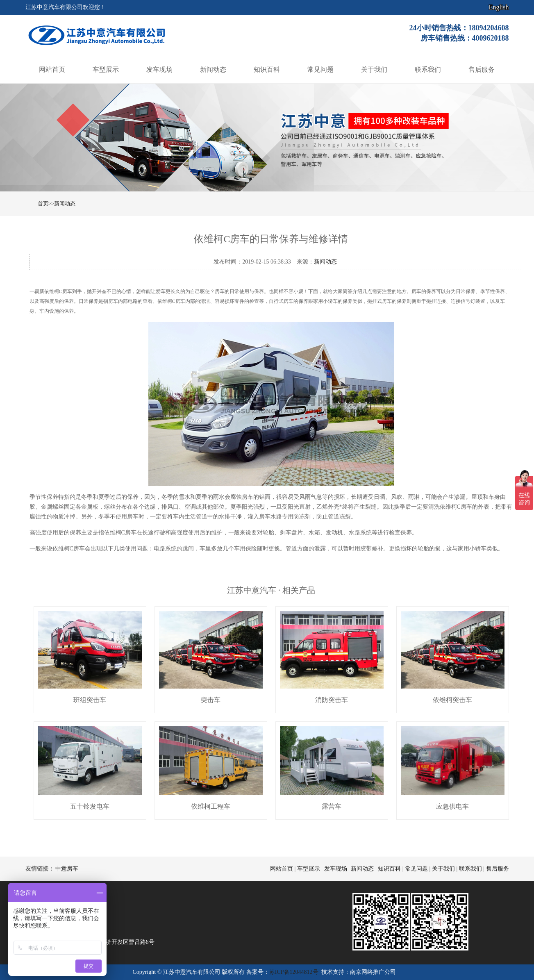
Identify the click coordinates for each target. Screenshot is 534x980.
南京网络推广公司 (373, 972)
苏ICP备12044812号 (294, 972)
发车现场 (159, 69)
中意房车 (67, 869)
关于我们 (374, 69)
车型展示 (106, 69)
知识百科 (267, 69)
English (499, 7)
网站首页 (52, 69)
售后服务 (482, 69)
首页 (43, 204)
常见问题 (320, 69)
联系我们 (428, 69)
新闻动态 (213, 69)
